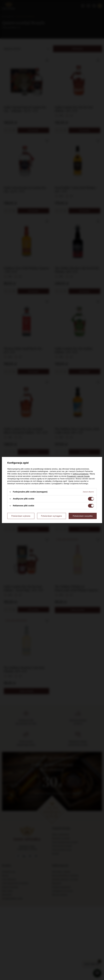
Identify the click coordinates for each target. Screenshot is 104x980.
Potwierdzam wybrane (21, 516)
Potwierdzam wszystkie (83, 516)
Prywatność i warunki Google (78, 476)
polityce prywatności (81, 474)
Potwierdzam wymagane (51, 516)
